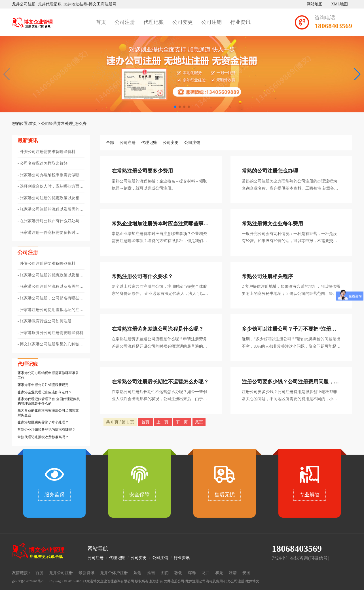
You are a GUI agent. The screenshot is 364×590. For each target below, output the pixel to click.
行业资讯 (240, 22)
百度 (39, 573)
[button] (357, 74)
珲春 (192, 573)
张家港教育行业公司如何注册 (46, 321)
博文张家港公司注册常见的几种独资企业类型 (50, 345)
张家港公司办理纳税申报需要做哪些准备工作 (50, 175)
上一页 (163, 422)
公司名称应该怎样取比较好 (44, 163)
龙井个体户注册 (114, 573)
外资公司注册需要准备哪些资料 (48, 152)
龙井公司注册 (61, 573)
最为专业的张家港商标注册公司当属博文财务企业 (48, 413)
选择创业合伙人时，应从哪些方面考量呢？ (50, 187)
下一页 (182, 422)
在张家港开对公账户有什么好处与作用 (50, 221)
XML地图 (339, 4)
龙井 (206, 573)
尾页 (199, 422)
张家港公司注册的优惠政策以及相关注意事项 (50, 198)
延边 (137, 573)
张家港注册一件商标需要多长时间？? (46, 233)
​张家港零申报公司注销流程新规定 (43, 385)
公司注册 (125, 22)
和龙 (219, 573)
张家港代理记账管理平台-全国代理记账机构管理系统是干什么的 (49, 401)
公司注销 (211, 22)
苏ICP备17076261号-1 (28, 581)
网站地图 (315, 4)
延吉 (151, 573)
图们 (165, 573)
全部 (110, 143)
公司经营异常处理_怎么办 (64, 124)
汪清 (233, 573)
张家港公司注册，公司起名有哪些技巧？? (50, 299)
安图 (246, 573)
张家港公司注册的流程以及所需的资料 (50, 210)
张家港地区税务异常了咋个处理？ (43, 422)
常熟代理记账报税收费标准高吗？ (43, 437)
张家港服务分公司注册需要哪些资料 (52, 333)
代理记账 (154, 22)
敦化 (178, 573)
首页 (101, 22)
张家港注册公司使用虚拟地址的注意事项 (50, 310)
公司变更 (183, 22)
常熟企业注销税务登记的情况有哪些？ (46, 430)
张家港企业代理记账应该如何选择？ (45, 392)
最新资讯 (86, 573)
